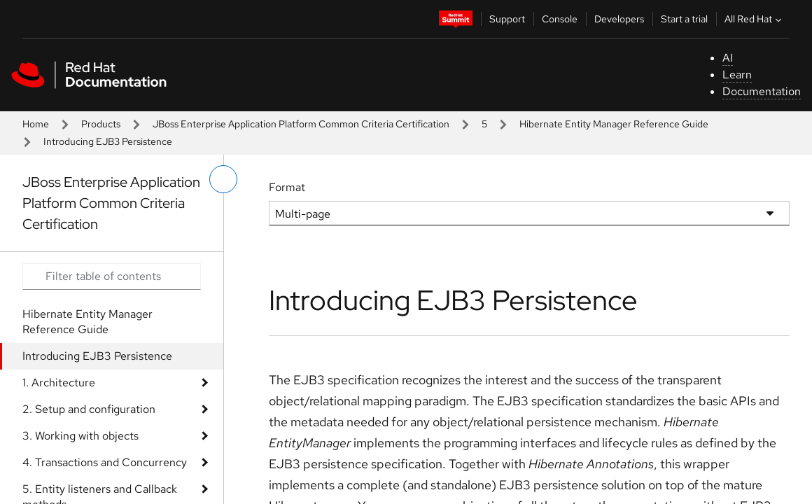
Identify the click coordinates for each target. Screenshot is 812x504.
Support (507, 19)
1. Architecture (59, 383)
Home (36, 124)
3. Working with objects (80, 436)
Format (287, 187)
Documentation (762, 91)
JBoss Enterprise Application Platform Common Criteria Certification (301, 124)
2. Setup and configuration (89, 409)
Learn (737, 75)
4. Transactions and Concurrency (105, 462)
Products (101, 124)
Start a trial (684, 19)
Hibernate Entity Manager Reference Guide (614, 124)
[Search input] (112, 276)
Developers (619, 19)
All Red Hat (755, 19)
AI (728, 58)
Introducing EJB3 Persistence (97, 356)
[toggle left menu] (223, 179)
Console (560, 19)
